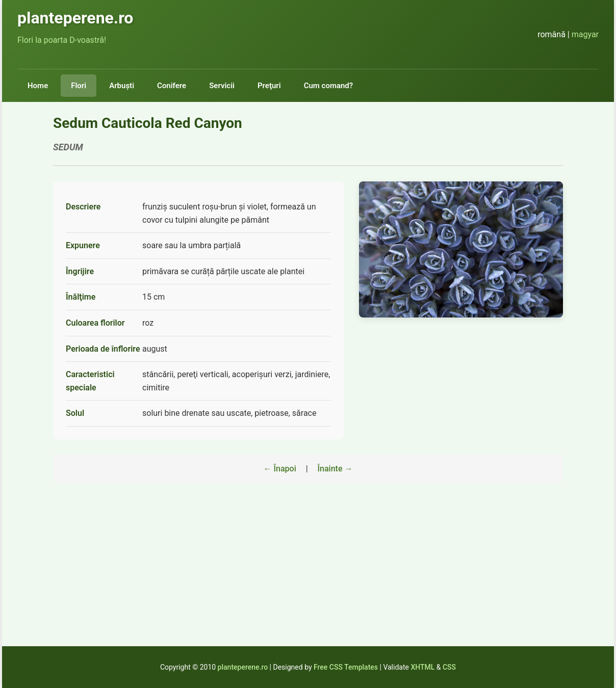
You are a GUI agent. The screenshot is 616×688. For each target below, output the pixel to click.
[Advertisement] (308, 575)
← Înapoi (280, 469)
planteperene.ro (243, 667)
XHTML (422, 667)
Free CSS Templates (346, 667)
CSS (449, 667)
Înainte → (335, 469)
